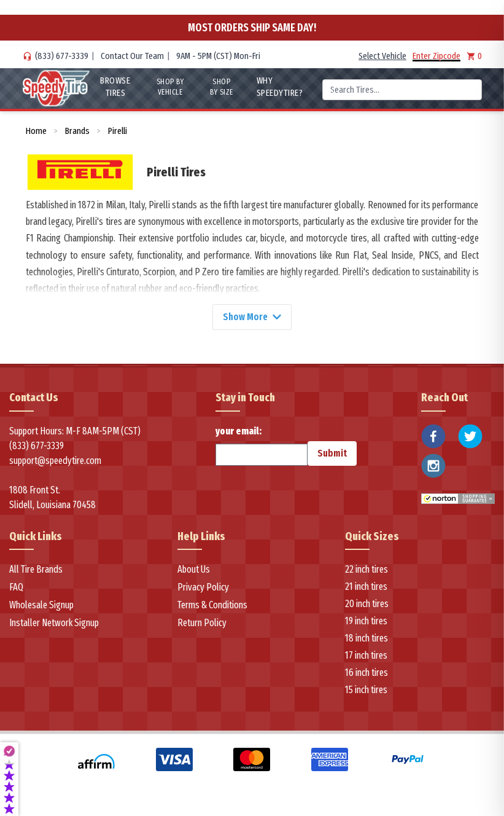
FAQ (16, 588)
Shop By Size (222, 87)
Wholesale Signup (41, 606)
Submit (332, 453)
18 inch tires (366, 639)
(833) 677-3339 (62, 56)
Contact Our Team (132, 56)
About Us (194, 570)
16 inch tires (366, 673)
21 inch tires (366, 587)
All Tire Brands (36, 570)
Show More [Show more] (252, 317)
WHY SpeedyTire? (280, 87)
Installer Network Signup (54, 623)
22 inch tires (366, 570)
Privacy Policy (203, 588)
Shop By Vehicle (170, 87)
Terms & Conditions (212, 606)
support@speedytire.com (55, 461)
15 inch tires (366, 690)
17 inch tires (366, 656)
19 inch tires (366, 622)
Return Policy (202, 623)
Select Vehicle (382, 56)
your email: (262, 445)
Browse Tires (115, 87)
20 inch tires (367, 604)
